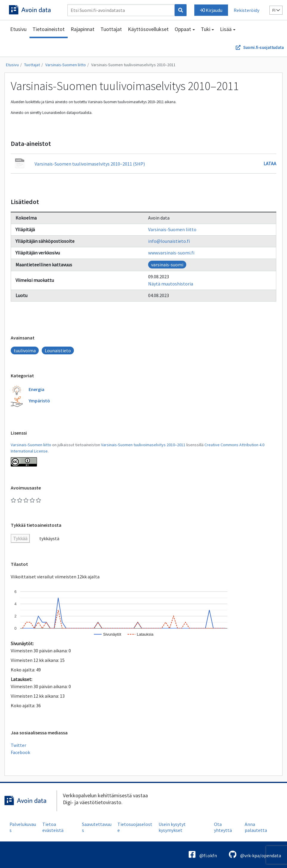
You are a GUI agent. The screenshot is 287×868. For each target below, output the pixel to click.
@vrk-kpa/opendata (255, 854)
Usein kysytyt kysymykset (172, 827)
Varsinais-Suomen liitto (66, 65)
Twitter (18, 745)
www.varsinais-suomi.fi (171, 253)
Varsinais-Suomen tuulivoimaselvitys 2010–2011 (133, 65)
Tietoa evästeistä (53, 827)
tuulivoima (25, 350)
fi (276, 10)
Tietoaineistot (49, 29)
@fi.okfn (203, 854)
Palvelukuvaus (23, 827)
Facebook (20, 752)
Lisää (226, 29)
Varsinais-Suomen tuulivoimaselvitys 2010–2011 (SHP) (90, 164)
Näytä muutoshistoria (171, 284)
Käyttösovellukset (148, 29)
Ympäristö (39, 401)
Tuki (206, 29)
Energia (37, 389)
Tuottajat (111, 29)
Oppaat (183, 29)
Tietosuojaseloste (135, 827)
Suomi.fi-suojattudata (263, 47)
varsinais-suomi (167, 265)
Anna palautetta (256, 827)
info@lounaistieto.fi (169, 241)
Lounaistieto (58, 350)
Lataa (270, 163)
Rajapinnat (83, 29)
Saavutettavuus (97, 827)
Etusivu (18, 29)
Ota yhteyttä (223, 827)
